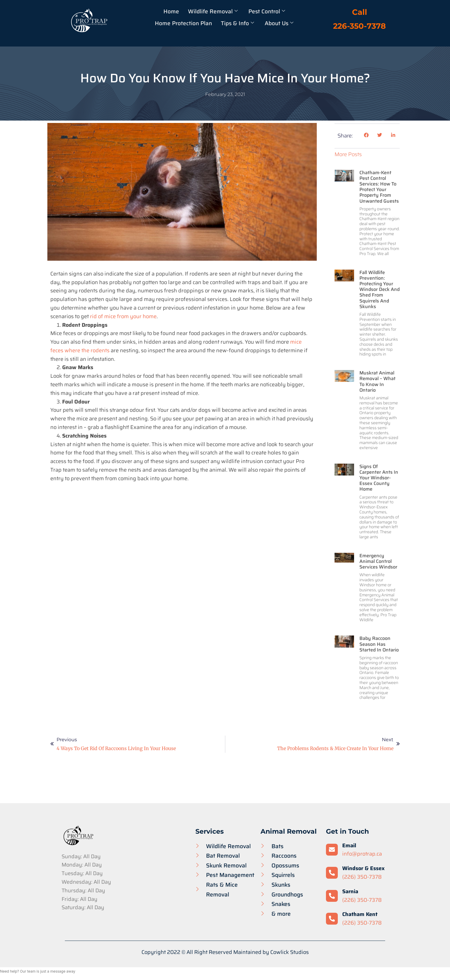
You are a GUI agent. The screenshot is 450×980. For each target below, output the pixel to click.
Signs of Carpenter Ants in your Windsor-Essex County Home (379, 478)
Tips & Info (237, 23)
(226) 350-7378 (362, 877)
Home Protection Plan (183, 23)
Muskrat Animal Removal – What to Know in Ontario (377, 381)
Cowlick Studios (290, 952)
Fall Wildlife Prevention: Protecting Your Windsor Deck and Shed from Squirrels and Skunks (380, 289)
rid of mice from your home (123, 316)
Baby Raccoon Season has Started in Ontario (379, 644)
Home (171, 11)
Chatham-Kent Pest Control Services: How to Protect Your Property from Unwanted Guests (379, 187)
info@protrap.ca (362, 854)
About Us (279, 23)
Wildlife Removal (213, 11)
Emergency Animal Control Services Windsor (378, 561)
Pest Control (267, 11)
